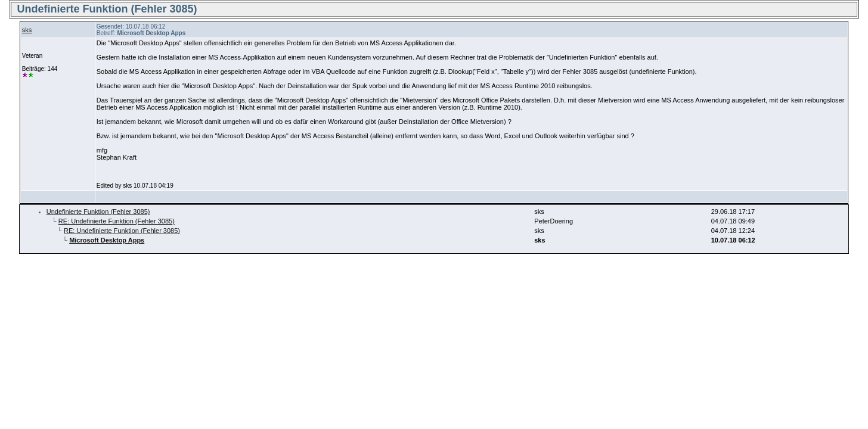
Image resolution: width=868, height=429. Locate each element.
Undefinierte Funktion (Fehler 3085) (98, 212)
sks (27, 30)
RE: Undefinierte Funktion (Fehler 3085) (117, 221)
